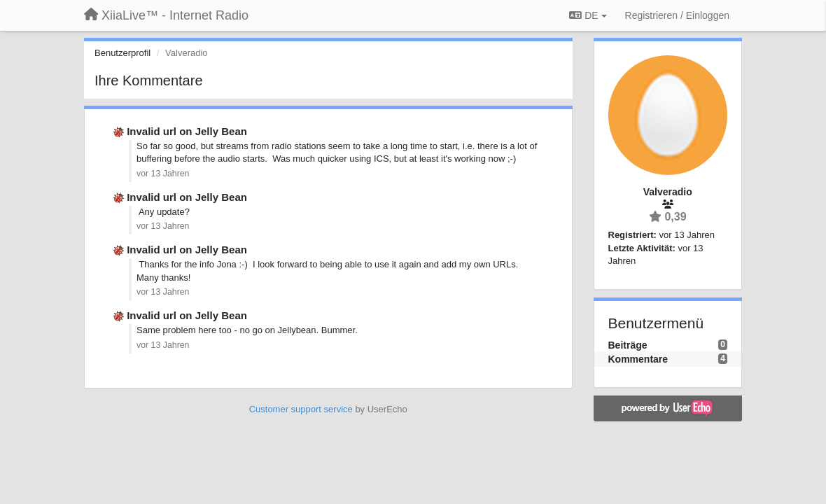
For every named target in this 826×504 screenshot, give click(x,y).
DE (588, 15)
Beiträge (628, 345)
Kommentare (638, 359)
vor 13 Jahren (163, 174)
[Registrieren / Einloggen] (677, 15)
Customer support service (301, 409)
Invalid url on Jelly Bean (187, 131)
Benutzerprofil (122, 53)
